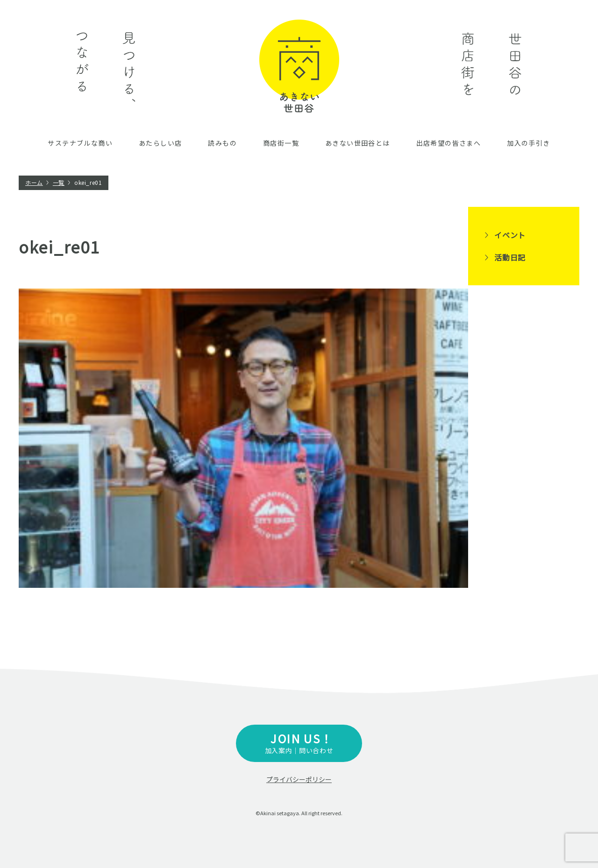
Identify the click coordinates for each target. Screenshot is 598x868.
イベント (510, 235)
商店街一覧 (281, 143)
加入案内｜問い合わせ (299, 743)
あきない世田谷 (299, 66)
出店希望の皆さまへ (449, 143)
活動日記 (510, 257)
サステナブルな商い (80, 143)
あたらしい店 (160, 143)
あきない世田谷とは (358, 143)
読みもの (222, 143)
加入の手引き (528, 143)
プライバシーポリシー (299, 779)
